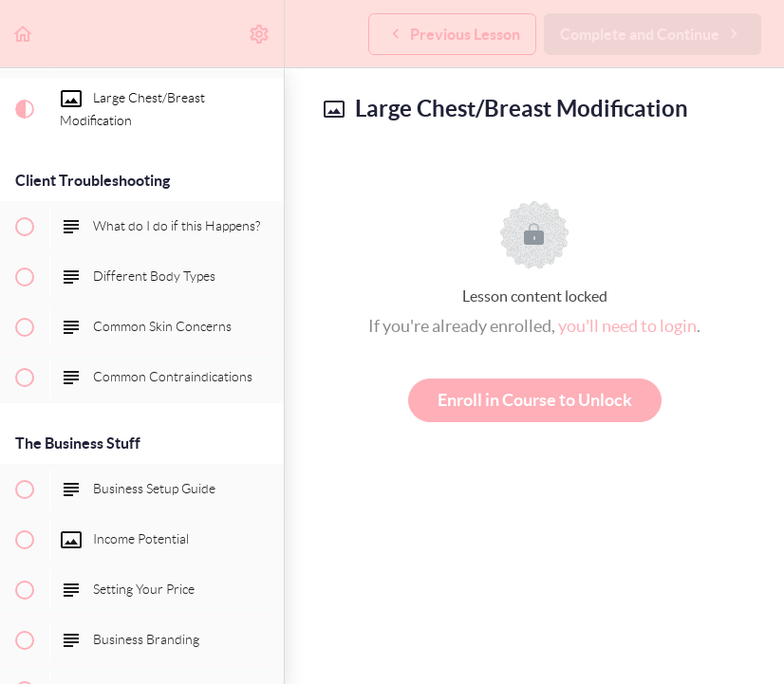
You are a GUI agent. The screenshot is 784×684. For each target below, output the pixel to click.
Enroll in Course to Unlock (535, 400)
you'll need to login (627, 326)
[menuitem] (260, 34)
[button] (24, 34)
